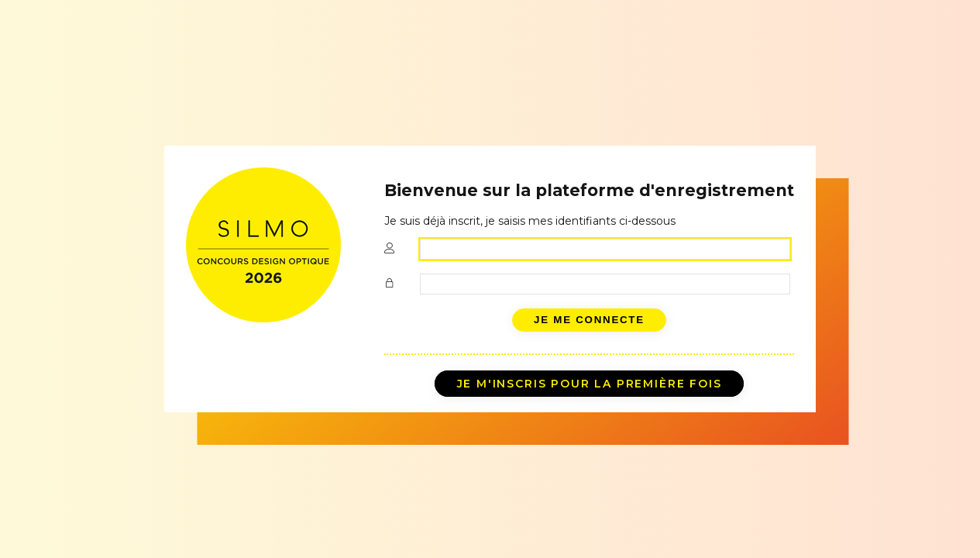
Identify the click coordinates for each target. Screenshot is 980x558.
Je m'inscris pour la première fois (590, 384)
